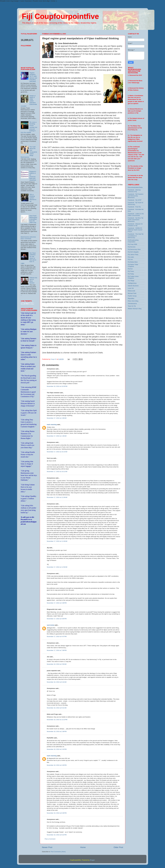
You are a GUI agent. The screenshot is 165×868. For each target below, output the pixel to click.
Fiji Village (131, 281)
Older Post (118, 847)
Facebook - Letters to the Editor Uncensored (136, 215)
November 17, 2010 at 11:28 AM (57, 497)
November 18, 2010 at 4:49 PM (57, 765)
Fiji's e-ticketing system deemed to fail (33, 198)
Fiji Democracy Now (134, 249)
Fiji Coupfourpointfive (60, 16)
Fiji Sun (130, 269)
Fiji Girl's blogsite (133, 252)
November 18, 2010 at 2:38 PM (57, 731)
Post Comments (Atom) (58, 852)
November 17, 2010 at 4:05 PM (57, 619)
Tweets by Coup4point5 (27, 304)
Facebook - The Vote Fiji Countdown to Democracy (136, 236)
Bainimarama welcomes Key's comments (28, 238)
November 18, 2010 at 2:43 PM (57, 749)
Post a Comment (50, 839)
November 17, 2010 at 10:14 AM (57, 452)
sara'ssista (51, 625)
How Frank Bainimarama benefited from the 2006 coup (33, 219)
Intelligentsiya (132, 283)
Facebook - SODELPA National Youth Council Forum (135, 230)
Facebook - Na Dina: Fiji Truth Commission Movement (136, 220)
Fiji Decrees (132, 247)
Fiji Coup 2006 (132, 244)
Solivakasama (132, 304)
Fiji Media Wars (133, 262)
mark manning (52, 425)
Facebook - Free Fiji (134, 207)
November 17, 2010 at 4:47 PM (57, 636)
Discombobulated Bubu (135, 187)
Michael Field (132, 293)
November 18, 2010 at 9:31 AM (57, 708)
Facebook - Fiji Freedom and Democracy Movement (136, 196)
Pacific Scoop (132, 296)
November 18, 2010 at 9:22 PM (57, 835)
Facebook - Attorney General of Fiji (134, 191)
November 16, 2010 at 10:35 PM (57, 386)
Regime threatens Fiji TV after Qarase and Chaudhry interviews (33, 77)
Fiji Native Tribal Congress (133, 265)
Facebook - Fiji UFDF (135, 200)
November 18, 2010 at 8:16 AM (57, 682)
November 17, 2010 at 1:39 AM (57, 436)
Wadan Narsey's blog (135, 309)
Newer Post (47, 847)
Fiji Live (130, 259)
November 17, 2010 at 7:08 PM (57, 650)
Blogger (92, 860)
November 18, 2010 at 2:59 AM (57, 664)
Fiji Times (131, 271)
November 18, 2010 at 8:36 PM (57, 813)
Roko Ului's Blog (133, 301)
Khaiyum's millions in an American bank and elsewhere (33, 176)
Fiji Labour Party (133, 254)
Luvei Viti (131, 288)
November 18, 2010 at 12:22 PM (57, 720)
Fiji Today (131, 274)
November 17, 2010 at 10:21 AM (57, 472)
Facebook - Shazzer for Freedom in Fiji (135, 225)
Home (83, 847)
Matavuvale (132, 291)
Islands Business (133, 286)
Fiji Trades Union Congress (133, 277)
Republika (131, 298)
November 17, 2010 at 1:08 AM (57, 418)
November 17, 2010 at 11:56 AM (57, 567)
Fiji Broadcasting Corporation (133, 241)
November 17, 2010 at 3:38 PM (57, 603)
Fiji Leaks (131, 257)
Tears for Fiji (132, 306)
